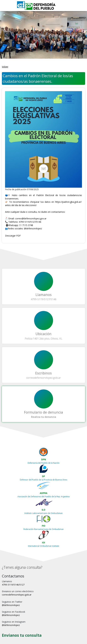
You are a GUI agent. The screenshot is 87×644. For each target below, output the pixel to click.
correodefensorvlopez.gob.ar (43, 378)
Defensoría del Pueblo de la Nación (43, 463)
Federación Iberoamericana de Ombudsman (44, 529)
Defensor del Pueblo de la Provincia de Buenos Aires (43, 480)
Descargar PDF (13, 236)
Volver (5, 67)
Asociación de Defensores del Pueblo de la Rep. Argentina (44, 497)
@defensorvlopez (33, 228)
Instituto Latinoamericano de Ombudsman (43, 513)
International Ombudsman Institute (44, 546)
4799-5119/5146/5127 (13, 585)
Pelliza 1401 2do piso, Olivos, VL (43, 339)
